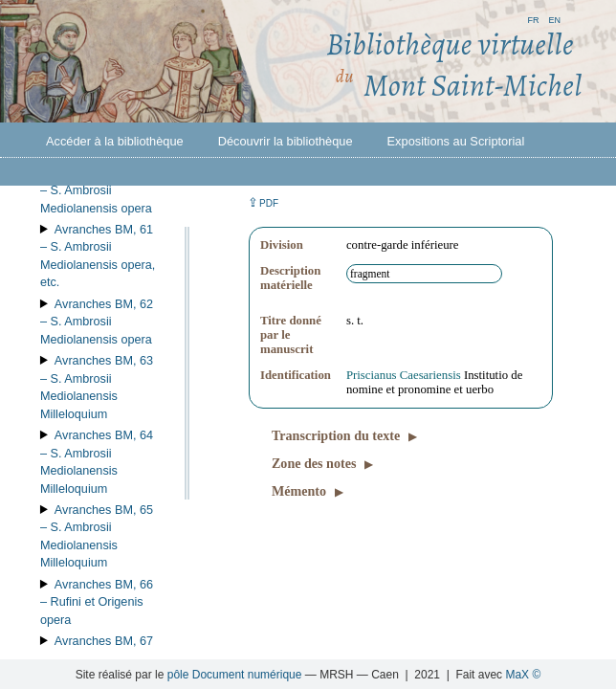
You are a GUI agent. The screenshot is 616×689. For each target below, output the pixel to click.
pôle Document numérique (235, 675)
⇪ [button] (263, 202)
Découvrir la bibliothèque (286, 141)
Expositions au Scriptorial (456, 141)
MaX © (523, 675)
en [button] (554, 19)
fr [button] (533, 19)
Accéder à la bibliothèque (115, 141)
